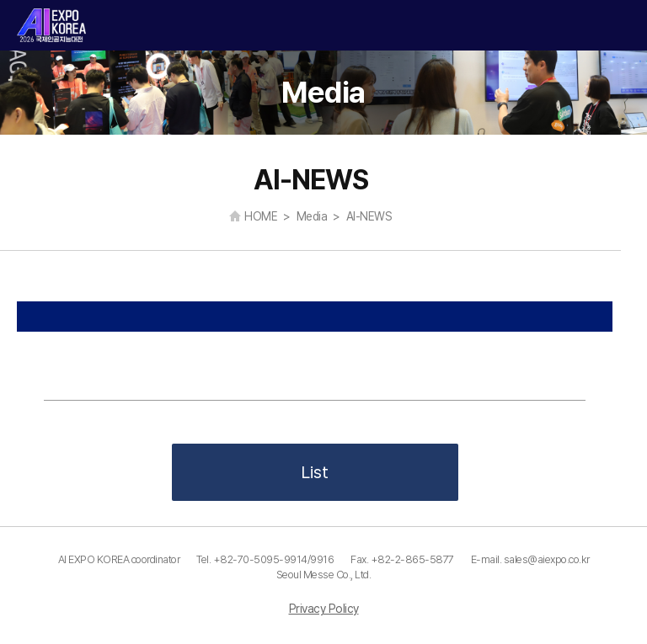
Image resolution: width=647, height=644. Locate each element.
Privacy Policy (324, 609)
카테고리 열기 (620, 26)
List (315, 472)
